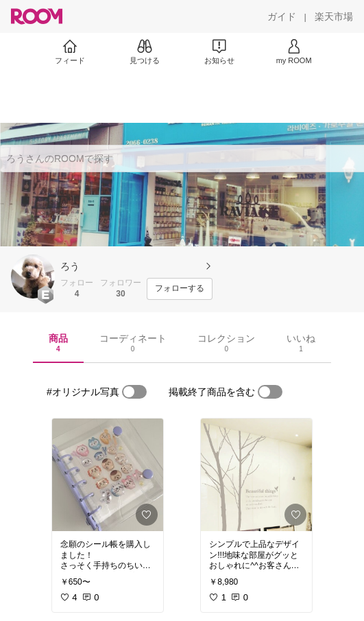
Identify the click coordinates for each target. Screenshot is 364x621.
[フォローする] (180, 289)
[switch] (134, 392)
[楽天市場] (334, 16)
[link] (108, 475)
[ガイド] (282, 16)
